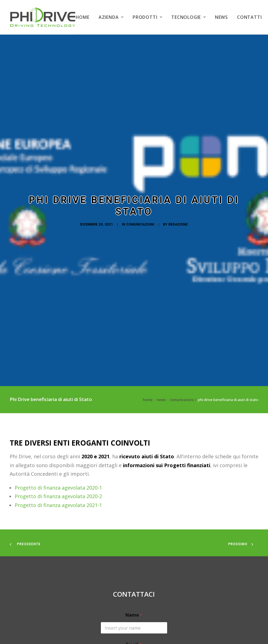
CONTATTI (249, 17)
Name (134, 509)
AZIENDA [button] (111, 17)
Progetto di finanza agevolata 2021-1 (58, 399)
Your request (134, 598)
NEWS (221, 17)
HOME (83, 17)
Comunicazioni (140, 171)
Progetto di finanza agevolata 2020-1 (58, 381)
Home (148, 294)
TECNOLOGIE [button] (189, 17)
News (161, 294)
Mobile (134, 568)
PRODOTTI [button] (147, 17)
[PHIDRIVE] (43, 17)
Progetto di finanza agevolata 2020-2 (58, 390)
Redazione (178, 171)
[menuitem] (85, 17)
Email (134, 539)
